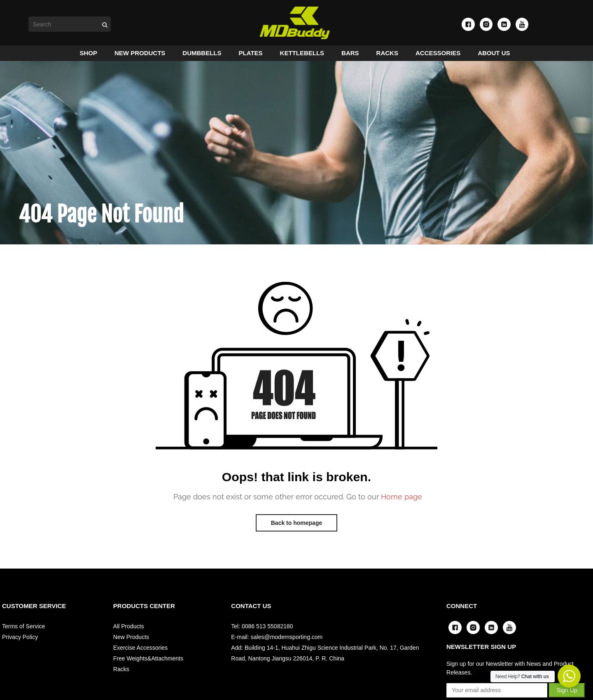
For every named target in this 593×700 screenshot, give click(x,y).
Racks (121, 671)
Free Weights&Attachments (148, 660)
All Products (129, 628)
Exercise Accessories (140, 650)
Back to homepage (296, 525)
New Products (131, 639)
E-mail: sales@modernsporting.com (277, 639)
